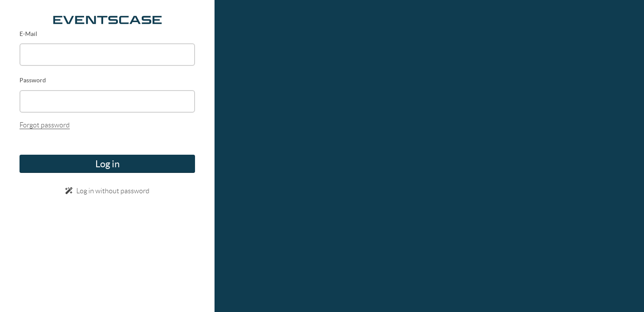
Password (33, 80)
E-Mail (28, 34)
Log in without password (107, 191)
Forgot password (45, 125)
